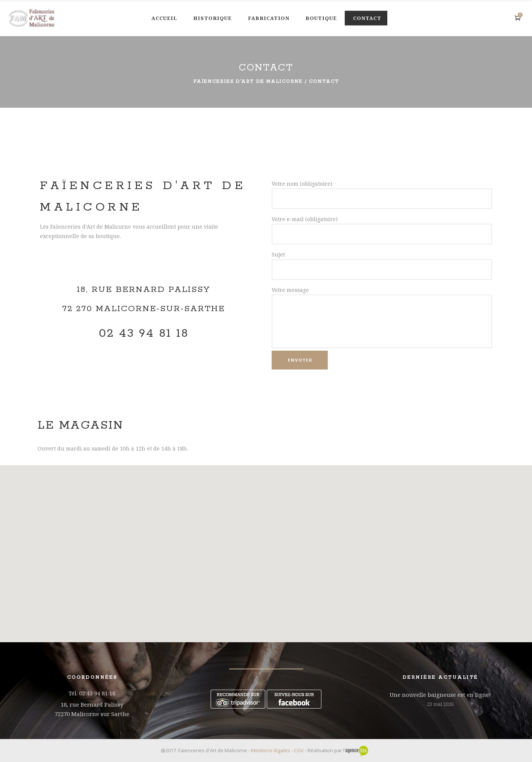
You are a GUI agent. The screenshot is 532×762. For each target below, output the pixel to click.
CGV (299, 750)
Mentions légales (271, 750)
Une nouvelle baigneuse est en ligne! (440, 695)
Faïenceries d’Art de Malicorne (248, 82)
